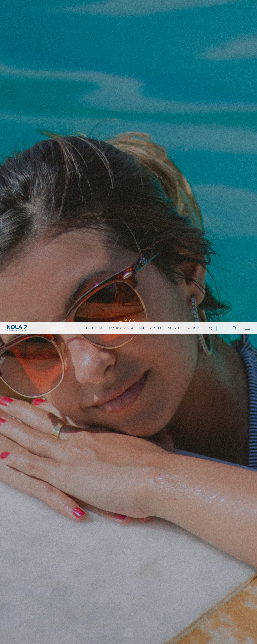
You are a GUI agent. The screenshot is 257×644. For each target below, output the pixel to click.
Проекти (90, 9)
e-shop (189, 9)
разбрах (200, 623)
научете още (228, 623)
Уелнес (153, 9)
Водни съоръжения (122, 9)
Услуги (171, 9)
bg (207, 9)
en (218, 9)
